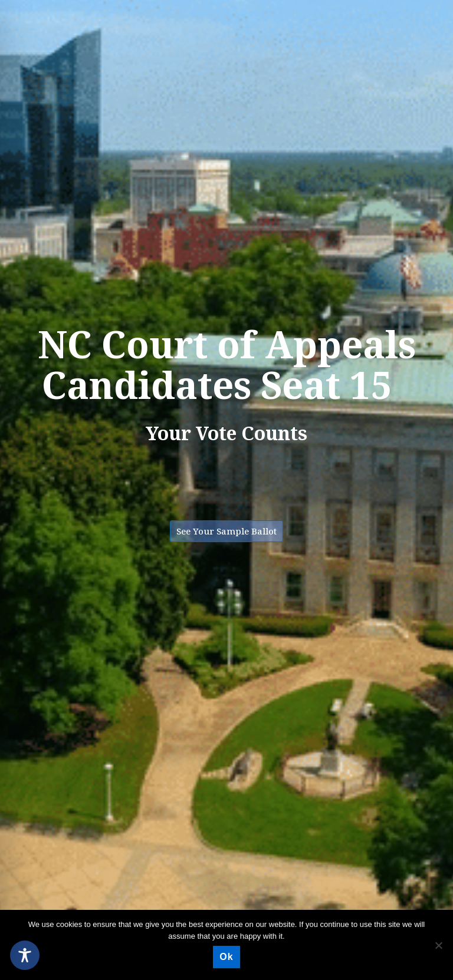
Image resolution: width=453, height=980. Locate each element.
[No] (438, 945)
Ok (226, 957)
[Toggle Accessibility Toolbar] (25, 955)
